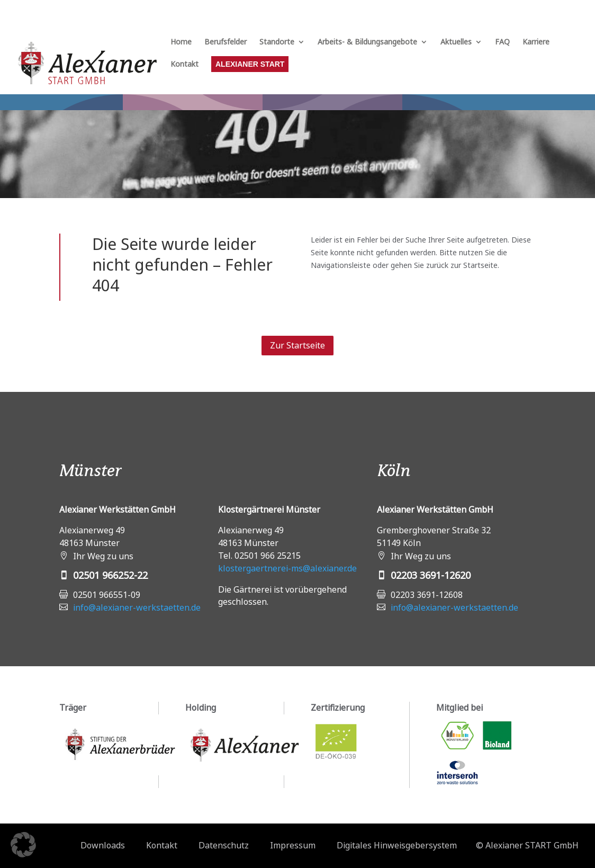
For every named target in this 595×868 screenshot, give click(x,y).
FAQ (502, 42)
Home (181, 42)
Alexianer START (250, 64)
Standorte (277, 42)
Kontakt (184, 65)
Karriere (536, 42)
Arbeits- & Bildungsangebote (367, 42)
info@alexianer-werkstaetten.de (137, 607)
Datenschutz (224, 845)
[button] (23, 845)
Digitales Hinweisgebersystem (397, 845)
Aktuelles (456, 42)
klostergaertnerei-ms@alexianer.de (287, 568)
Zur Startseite (297, 345)
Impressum (293, 845)
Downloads (103, 845)
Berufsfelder (226, 42)
